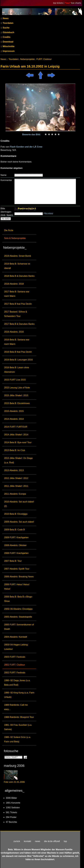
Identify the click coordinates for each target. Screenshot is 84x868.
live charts (76, 3)
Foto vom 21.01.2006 (14, 782)
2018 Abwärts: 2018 (14, 284)
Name (4, 175)
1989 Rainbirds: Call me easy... (16, 707)
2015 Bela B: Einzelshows (17, 403)
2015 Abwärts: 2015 (14, 411)
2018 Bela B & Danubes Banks (19, 276)
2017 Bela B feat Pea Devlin (18, 304)
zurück (17, 841)
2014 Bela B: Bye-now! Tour (18, 442)
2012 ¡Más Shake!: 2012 (16, 478)
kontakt (27, 841)
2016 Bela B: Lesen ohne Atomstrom (17, 370)
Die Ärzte (9, 230)
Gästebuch (8, 32)
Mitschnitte (8, 46)
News (5, 18)
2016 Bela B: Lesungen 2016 (18, 360)
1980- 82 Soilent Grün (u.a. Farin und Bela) (17, 739)
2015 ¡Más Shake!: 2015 (16, 395)
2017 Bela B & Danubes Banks (19, 324)
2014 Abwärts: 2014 (14, 419)
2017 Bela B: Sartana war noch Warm (17, 294)
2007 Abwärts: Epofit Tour (17, 569)
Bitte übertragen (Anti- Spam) (7, 212)
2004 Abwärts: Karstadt (16, 637)
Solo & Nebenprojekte (15, 238)
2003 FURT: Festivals (15, 657)
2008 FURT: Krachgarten (16, 553)
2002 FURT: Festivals (15, 673)
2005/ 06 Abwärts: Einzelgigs (18, 609)
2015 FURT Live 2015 (15, 380)
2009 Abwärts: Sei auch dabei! (19, 522)
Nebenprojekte (27, 59)
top (65, 841)
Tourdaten (8, 23)
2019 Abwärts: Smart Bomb (18, 256)
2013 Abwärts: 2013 (14, 470)
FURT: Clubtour (44, 59)
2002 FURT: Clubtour (15, 665)
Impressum (8, 51)
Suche (6, 28)
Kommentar (6, 180)
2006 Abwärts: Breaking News (19, 577)
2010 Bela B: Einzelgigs (16, 514)
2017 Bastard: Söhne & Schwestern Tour (16, 314)
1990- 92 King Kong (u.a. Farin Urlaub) (19, 695)
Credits (6, 37)
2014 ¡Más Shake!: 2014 (16, 435)
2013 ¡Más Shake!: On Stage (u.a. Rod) (18, 460)
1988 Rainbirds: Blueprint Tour (19, 717)
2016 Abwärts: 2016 (14, 332)
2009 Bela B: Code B (14, 530)
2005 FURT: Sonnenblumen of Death (19, 627)
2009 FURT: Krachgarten (16, 537)
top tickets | (59, 3)
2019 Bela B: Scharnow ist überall (17, 266)
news (38, 841)
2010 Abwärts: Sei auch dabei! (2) (19, 504)
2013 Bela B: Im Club (15, 450)
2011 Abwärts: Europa (15, 494)
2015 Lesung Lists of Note (17, 388)
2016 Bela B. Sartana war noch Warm (17, 342)
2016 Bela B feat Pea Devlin (18, 352)
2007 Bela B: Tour (13, 561)
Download (8, 42)
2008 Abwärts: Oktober (15, 545)
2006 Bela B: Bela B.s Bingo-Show (18, 599)
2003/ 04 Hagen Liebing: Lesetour (16, 647)
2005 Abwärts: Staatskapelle (18, 617)
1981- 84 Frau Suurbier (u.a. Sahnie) (18, 727)
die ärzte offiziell (52, 841)
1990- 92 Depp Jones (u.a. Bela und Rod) (17, 683)
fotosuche (11, 751)
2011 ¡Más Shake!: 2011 (16, 486)
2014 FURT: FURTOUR (16, 427)
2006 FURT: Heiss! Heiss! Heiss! (17, 587)
